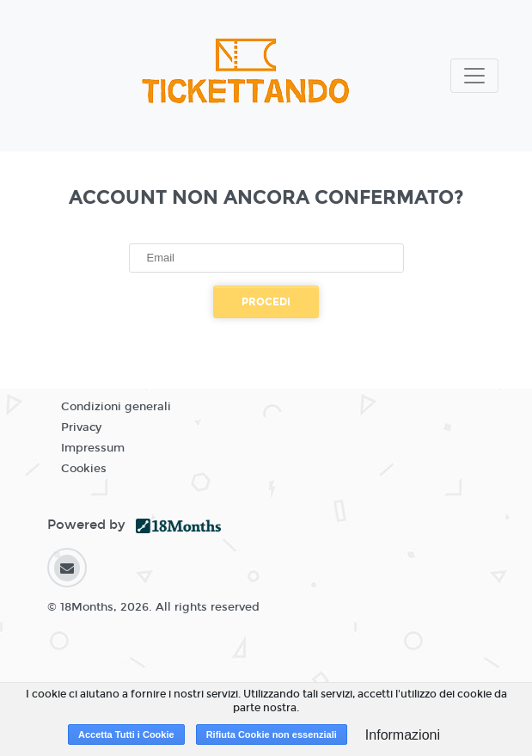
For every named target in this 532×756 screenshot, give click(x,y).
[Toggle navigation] (474, 76)
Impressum (93, 448)
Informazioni (403, 735)
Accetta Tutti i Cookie (126, 734)
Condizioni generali (116, 407)
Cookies (84, 469)
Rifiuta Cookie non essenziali (272, 734)
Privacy (81, 427)
